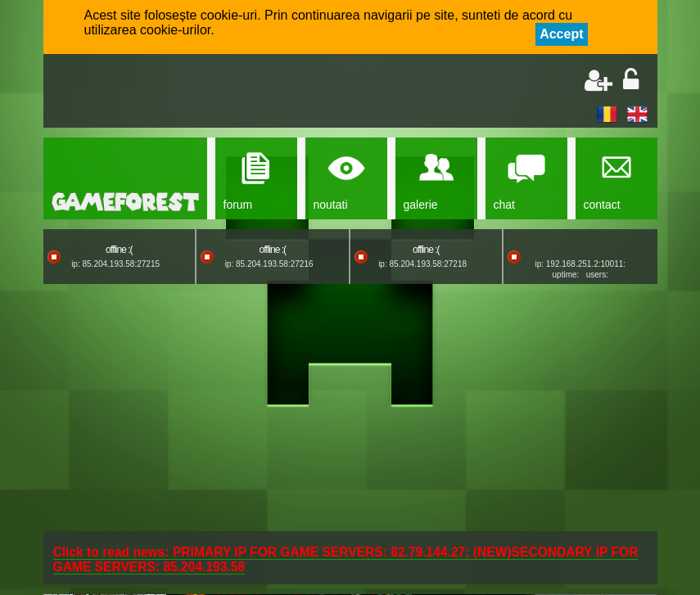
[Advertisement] (245, 92)
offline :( (119, 250)
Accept (561, 34)
